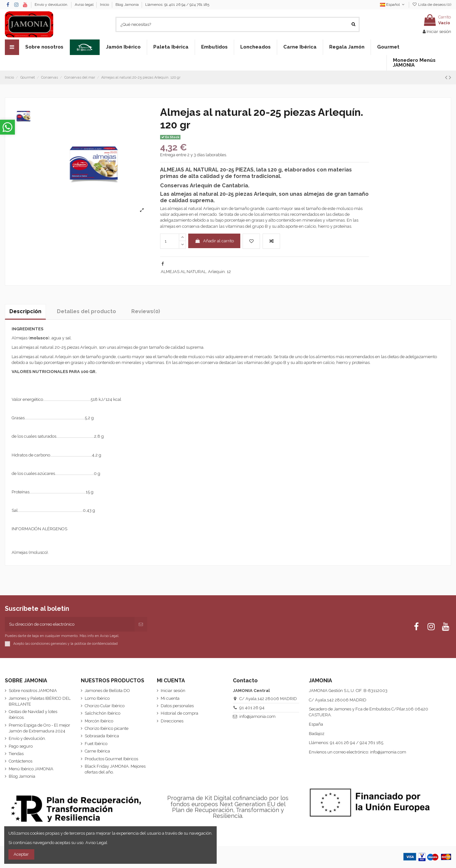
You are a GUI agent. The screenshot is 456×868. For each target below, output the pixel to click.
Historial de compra (179, 713)
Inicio (105, 5)
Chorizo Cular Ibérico (105, 706)
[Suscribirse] (141, 624)
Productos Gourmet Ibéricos (111, 759)
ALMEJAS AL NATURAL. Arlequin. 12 (196, 272)
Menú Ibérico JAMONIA (31, 769)
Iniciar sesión (173, 691)
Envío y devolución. (52, 5)
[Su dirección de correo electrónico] (70, 624)
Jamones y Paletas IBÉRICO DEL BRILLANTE (40, 701)
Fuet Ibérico (96, 744)
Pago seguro (21, 746)
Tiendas (16, 754)
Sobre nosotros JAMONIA (33, 691)
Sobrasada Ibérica (102, 736)
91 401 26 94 (252, 708)
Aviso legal (85, 5)
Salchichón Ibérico (103, 713)
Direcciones (172, 721)
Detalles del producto (87, 311)
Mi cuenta (170, 698)
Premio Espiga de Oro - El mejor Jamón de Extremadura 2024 (39, 728)
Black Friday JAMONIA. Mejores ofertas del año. (115, 769)
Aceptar (21, 854)
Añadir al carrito (214, 241)
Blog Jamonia (127, 5)
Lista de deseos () (432, 5)
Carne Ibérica (97, 751)
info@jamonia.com (257, 716)
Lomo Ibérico (97, 698)
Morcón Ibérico (99, 721)
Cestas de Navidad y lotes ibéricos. (33, 714)
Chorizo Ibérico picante (107, 728)
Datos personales (177, 706)
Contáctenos (21, 761)
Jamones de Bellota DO (107, 691)
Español (393, 5)
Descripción (25, 311)
